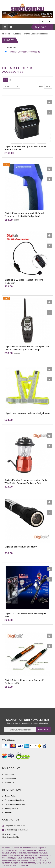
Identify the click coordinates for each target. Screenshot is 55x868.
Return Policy (10, 796)
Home (8, 34)
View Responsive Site (11, 837)
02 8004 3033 (20, 825)
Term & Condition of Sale (15, 804)
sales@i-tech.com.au (19, 830)
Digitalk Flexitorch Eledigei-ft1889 (21, 547)
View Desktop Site (9, 834)
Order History (10, 779)
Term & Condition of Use (14, 800)
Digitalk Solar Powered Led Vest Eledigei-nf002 (27, 413)
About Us (9, 813)
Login (43, 22)
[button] (49, 112)
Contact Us (9, 783)
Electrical (17, 34)
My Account (49, 22)
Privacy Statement (12, 808)
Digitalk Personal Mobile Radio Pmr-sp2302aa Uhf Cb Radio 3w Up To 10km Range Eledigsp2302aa (27, 350)
